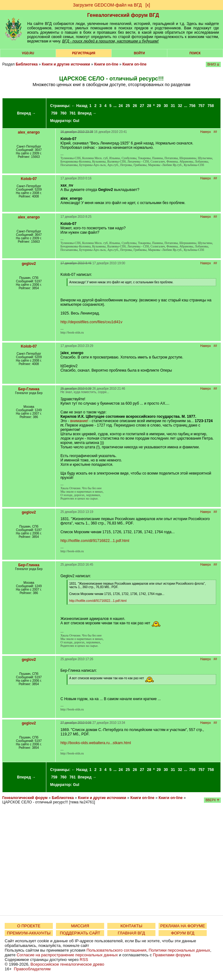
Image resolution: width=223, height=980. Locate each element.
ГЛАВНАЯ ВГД (132, 933)
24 (121, 106)
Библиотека (27, 64)
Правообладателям (32, 969)
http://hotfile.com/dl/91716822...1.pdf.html (95, 541)
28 (149, 106)
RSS (84, 960)
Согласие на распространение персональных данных (67, 955)
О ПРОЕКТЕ (29, 926)
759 (54, 113)
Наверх (205, 132)
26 (135, 106)
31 (173, 106)
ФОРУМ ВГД (183, 933)
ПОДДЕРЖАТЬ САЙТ (80, 933)
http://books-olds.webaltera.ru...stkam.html (96, 743)
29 (159, 106)
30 (166, 106)
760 (63, 113)
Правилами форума (172, 955)
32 (180, 106)
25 (128, 106)
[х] (148, 5)
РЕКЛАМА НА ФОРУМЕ (182, 926)
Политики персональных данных (179, 950)
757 (201, 106)
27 (142, 106)
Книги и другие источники (66, 64)
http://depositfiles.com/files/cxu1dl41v (91, 322)
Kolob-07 (29, 179)
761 (73, 113)
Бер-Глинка (29, 389)
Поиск (195, 53)
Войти (139, 53)
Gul (76, 121)
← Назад (79, 106)
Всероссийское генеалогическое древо (68, 964)
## (215, 132)
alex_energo (29, 132)
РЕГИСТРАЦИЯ (84, 53)
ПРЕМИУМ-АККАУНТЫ (29, 933)
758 (211, 106)
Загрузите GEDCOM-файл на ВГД (107, 5)
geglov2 (29, 264)
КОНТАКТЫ (131, 926)
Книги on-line (106, 64)
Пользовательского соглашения (116, 950)
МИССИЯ (80, 926)
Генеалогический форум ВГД (123, 15)
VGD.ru (28, 53)
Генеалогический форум (25, 798)
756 (192, 106)
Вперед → (27, 113)
